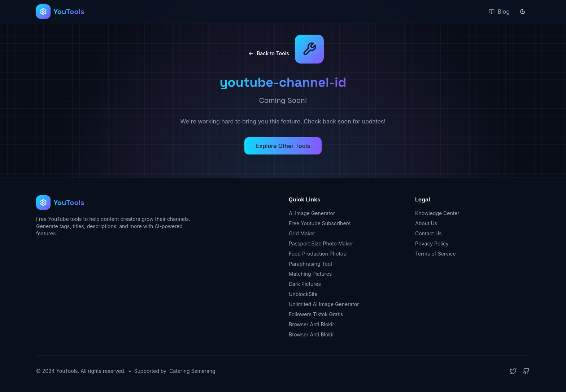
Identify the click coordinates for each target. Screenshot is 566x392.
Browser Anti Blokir (312, 324)
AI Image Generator (312, 213)
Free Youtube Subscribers (320, 223)
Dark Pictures (305, 284)
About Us (426, 223)
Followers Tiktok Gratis (316, 314)
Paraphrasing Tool (310, 264)
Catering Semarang (192, 371)
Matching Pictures (310, 274)
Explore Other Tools (283, 146)
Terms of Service (436, 254)
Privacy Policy (432, 243)
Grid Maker (302, 233)
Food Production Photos (317, 254)
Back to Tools (269, 53)
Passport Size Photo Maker (321, 243)
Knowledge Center (437, 213)
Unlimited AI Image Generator (324, 304)
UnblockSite (303, 294)
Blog (499, 12)
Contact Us (428, 233)
